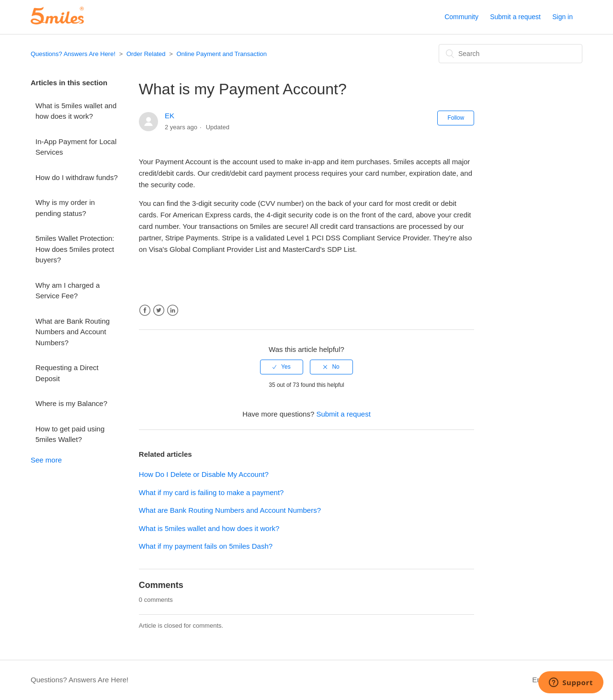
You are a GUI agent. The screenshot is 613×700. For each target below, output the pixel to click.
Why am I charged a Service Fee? (68, 291)
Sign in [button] (562, 17)
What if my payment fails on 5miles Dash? (206, 546)
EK (170, 116)
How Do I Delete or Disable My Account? (204, 474)
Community (461, 17)
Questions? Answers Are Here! (73, 54)
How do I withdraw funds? (77, 177)
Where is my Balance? (71, 403)
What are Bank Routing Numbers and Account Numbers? (73, 332)
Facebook (145, 310)
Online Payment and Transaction (221, 54)
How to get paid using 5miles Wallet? (70, 434)
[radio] (282, 367)
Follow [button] (456, 118)
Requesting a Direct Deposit (67, 373)
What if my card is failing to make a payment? (211, 492)
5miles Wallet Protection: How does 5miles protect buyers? (75, 249)
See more (46, 460)
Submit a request (515, 17)
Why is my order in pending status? (65, 208)
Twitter (159, 310)
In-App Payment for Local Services (76, 147)
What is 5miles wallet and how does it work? (76, 111)
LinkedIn (173, 310)
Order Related (146, 54)
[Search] (511, 54)
